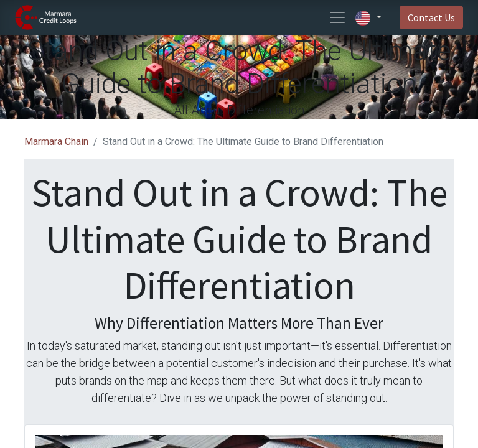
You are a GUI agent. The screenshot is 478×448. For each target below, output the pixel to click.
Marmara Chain (56, 142)
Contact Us (431, 17)
